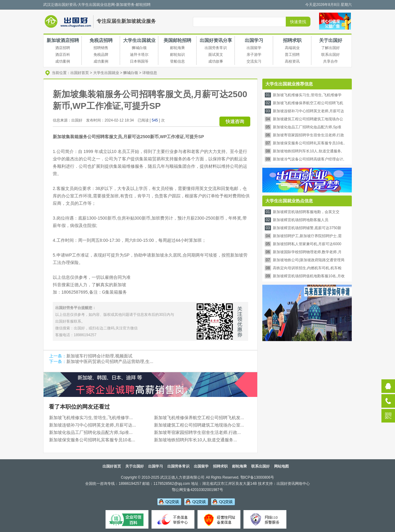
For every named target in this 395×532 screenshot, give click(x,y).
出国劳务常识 (178, 466)
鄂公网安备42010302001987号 (197, 490)
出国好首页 (80, 73)
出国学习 (254, 40)
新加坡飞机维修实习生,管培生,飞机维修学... (91, 418)
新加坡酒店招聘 (63, 40)
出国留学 (201, 466)
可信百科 (127, 519)
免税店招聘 (101, 40)
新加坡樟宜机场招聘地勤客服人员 (301, 220)
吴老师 (169, 501)
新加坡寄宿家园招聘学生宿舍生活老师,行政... (197, 432)
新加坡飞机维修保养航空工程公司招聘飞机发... (199, 418)
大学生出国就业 (139, 40)
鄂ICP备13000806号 (257, 477)
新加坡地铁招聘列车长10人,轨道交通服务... (195, 440)
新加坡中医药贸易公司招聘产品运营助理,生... (110, 361)
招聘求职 (292, 40)
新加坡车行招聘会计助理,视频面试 (99, 356)
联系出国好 (260, 466)
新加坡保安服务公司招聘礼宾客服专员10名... (92, 440)
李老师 (196, 501)
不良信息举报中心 (173, 519)
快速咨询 (235, 121)
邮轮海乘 (239, 466)
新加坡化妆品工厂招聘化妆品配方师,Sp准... (91, 432)
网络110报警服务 (265, 519)
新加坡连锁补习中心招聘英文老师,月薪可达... (93, 425)
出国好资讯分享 (216, 40)
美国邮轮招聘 (177, 40)
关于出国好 (331, 40)
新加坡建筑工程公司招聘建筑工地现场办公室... (199, 425)
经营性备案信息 (219, 519)
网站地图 (281, 466)
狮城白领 (131, 73)
